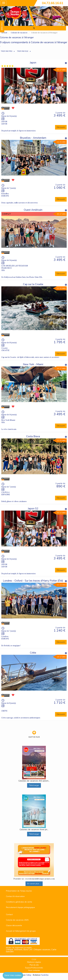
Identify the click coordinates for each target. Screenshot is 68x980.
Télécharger (34, 785)
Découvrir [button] (61, 127)
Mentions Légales (34, 962)
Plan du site (34, 965)
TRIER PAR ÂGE (23, 51)
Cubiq (28, 975)
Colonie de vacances (19, 33)
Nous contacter (34, 970)
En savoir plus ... (34, 884)
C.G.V (34, 959)
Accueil (4, 33)
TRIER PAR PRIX (7, 51)
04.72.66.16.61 (53, 3)
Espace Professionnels (34, 968)
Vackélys (45, 975)
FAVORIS (2, 26)
